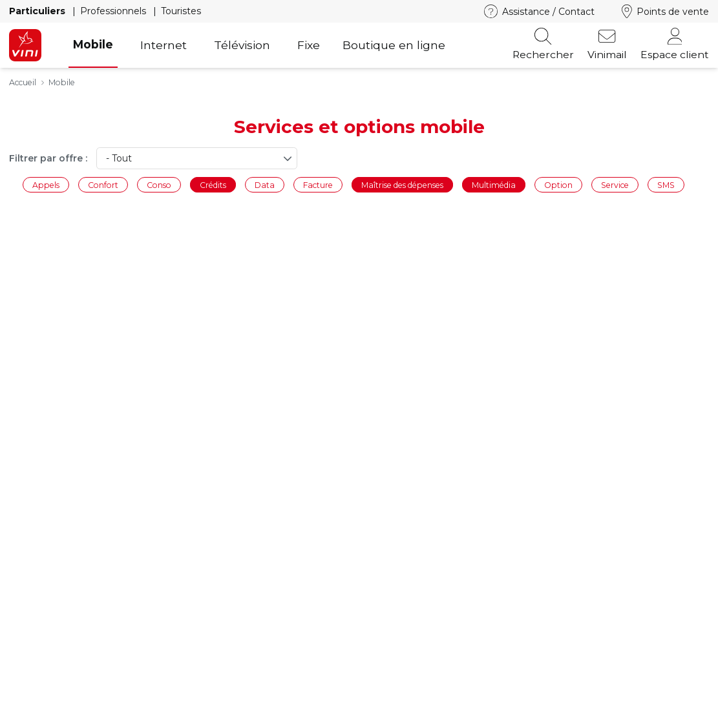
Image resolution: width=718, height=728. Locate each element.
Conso (159, 184)
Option (558, 184)
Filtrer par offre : (48, 158)
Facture (318, 184)
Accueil (23, 82)
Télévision (242, 45)
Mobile (93, 44)
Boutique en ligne (394, 45)
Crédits (213, 184)
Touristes (181, 11)
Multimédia (494, 184)
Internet (164, 45)
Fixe (309, 45)
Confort (103, 184)
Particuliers (38, 11)
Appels (46, 184)
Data (265, 184)
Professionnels (114, 11)
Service (615, 184)
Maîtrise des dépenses (402, 184)
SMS (666, 184)
